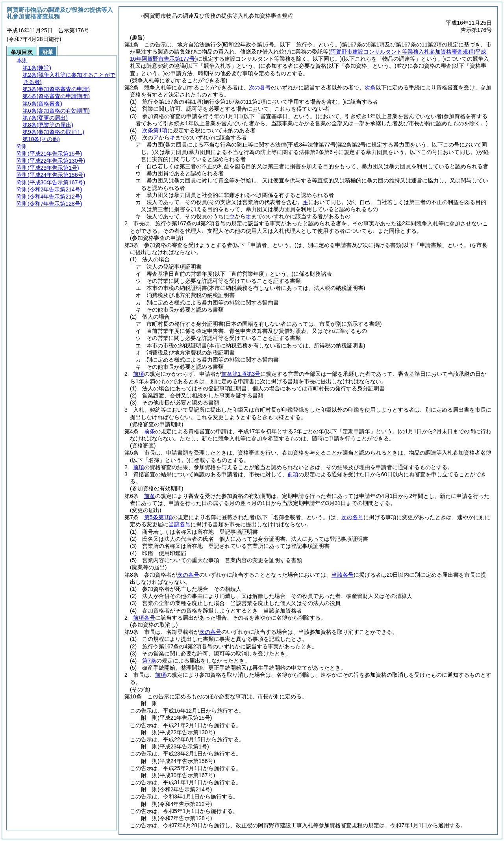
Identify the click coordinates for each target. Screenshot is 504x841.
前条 (150, 431)
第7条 (149, 661)
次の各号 (260, 87)
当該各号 (180, 524)
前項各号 (144, 618)
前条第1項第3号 (241, 374)
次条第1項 (155, 130)
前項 (139, 374)
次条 (370, 87)
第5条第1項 (158, 517)
